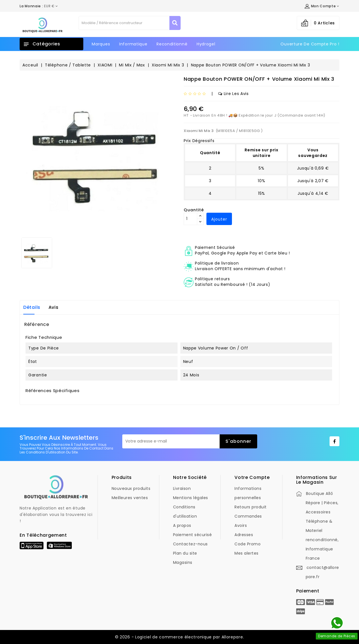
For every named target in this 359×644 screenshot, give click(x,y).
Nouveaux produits (131, 488)
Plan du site (185, 553)
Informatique (133, 44)
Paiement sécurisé (193, 535)
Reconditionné (172, 44)
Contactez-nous (190, 544)
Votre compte (252, 477)
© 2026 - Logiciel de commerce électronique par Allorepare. (180, 637)
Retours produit (251, 507)
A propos (182, 525)
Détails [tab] (32, 307)
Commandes (248, 516)
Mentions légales (191, 498)
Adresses (244, 535)
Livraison (182, 488)
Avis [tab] (54, 307)
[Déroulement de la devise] (39, 6)
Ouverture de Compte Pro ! (310, 44)
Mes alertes (247, 553)
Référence (37, 325)
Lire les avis (233, 94)
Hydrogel (206, 44)
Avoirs (241, 525)
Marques (101, 44)
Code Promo (248, 544)
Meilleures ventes (130, 498)
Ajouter (219, 219)
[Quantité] (190, 219)
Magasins (183, 562)
